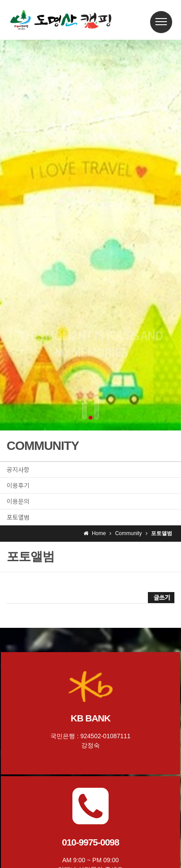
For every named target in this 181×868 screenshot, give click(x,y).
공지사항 (18, 469)
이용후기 (18, 485)
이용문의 (18, 501)
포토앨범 (18, 517)
